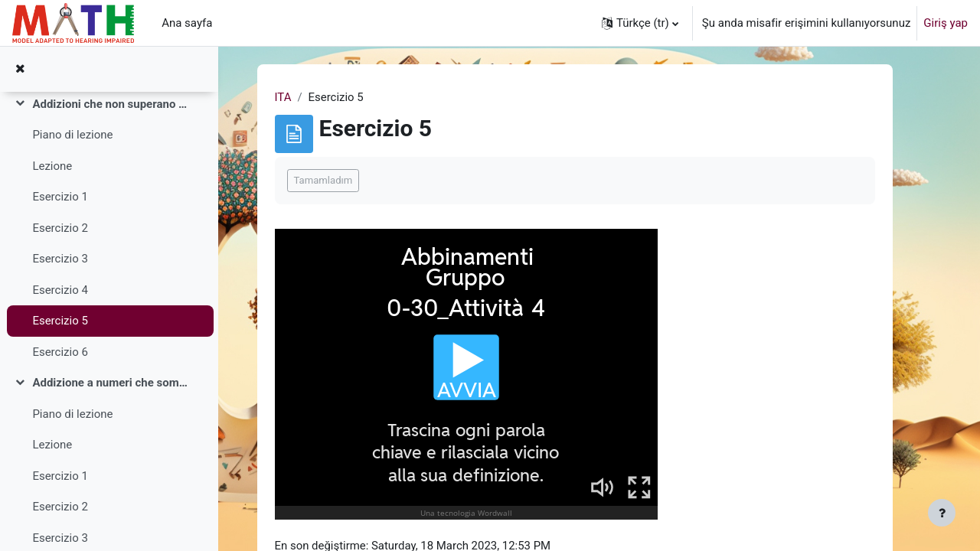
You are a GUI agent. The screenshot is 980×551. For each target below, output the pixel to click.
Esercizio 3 (60, 259)
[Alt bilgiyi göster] (942, 513)
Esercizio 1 (60, 197)
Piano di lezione (72, 135)
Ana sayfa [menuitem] (187, 23)
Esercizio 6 (60, 352)
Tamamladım (336, 181)
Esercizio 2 (60, 228)
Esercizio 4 (60, 290)
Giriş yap (946, 23)
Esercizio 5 (60, 321)
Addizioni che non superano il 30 (110, 104)
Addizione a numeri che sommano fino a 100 (110, 383)
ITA (296, 97)
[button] (640, 23)
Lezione (52, 166)
